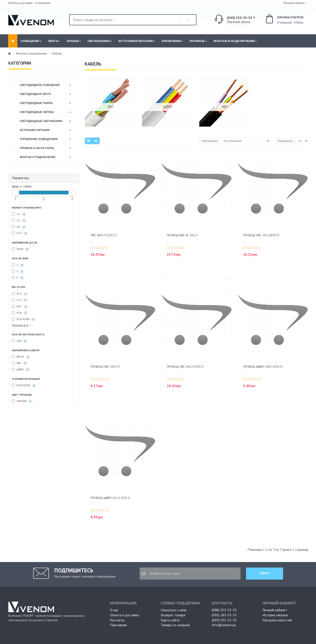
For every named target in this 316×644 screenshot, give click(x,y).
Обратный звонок (238, 22)
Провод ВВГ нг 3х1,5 (182, 235)
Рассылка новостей (277, 620)
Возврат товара (173, 615)
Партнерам (118, 625)
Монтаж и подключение (235, 41)
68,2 (20, 307)
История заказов (275, 615)
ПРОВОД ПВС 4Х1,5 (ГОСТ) (185, 367)
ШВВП (21, 370)
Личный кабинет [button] (294, 3)
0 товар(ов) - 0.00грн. (280, 20)
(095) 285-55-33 (224, 615)
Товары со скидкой (175, 625)
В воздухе (24, 385)
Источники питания (137, 41)
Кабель (57, 54)
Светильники (100, 41)
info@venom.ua (224, 625)
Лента (54, 41)
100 (19, 341)
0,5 (19, 227)
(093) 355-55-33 (224, 620)
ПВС (20, 363)
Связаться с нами (174, 610)
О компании (43, 3)
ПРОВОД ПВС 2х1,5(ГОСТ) (261, 235)
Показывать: (285, 141)
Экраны (74, 41)
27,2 (20, 300)
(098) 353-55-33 (224, 610)
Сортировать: (210, 141)
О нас (114, 610)
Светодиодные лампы (36, 103)
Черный (22, 401)
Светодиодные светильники (41, 121)
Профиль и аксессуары (37, 148)
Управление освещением (39, 139)
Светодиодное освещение (40, 85)
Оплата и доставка (20, 3)
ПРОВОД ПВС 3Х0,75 (105, 367)
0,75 (20, 233)
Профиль (198, 41)
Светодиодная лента (35, 94)
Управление (172, 41)
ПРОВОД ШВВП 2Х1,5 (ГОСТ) (110, 498)
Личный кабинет (275, 610)
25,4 (20, 294)
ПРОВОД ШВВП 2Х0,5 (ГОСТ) (263, 367)
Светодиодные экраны (37, 112)
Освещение (31, 41)
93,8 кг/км (24, 319)
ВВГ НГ (21, 357)
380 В (21, 249)
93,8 (20, 313)
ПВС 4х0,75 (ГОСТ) (104, 235)
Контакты (117, 620)
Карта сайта (170, 620)
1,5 (19, 214)
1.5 (19, 221)
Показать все (22, 325)
